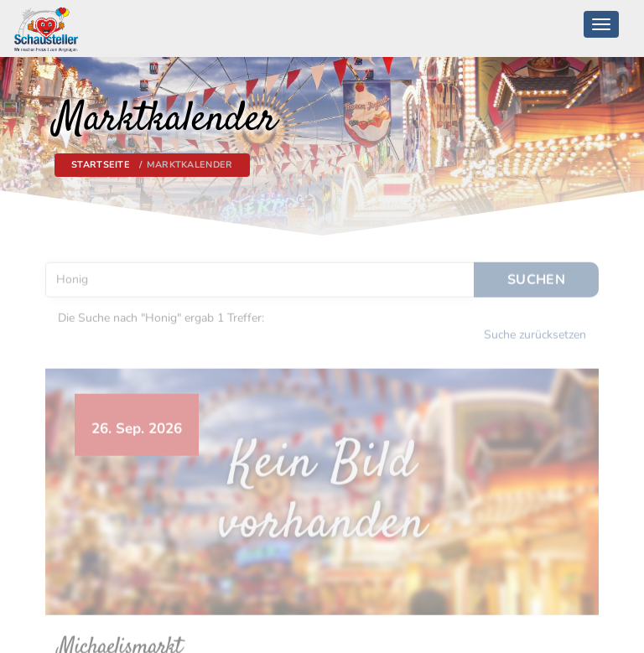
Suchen (536, 276)
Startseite (101, 165)
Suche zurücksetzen (535, 332)
